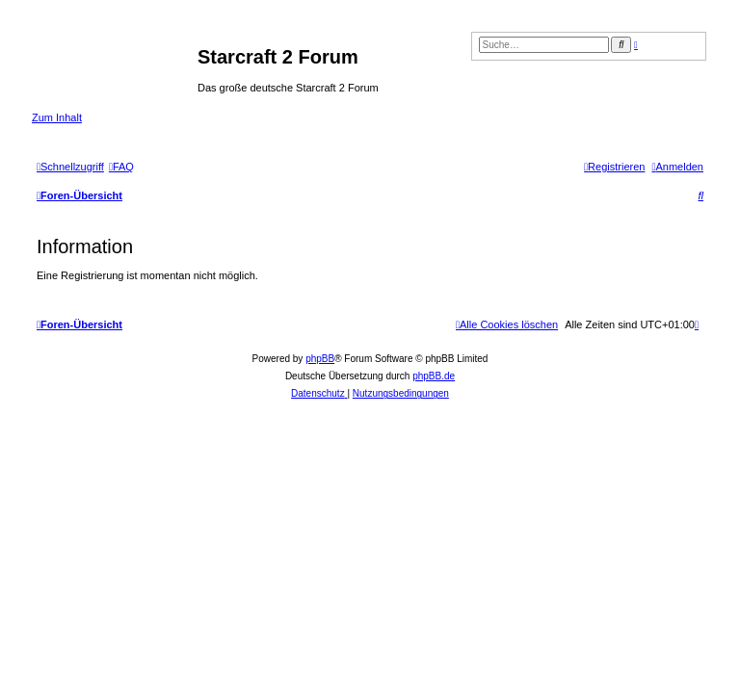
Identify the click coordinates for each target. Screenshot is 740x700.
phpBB (320, 359)
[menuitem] (121, 167)
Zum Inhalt (57, 117)
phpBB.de (434, 376)
